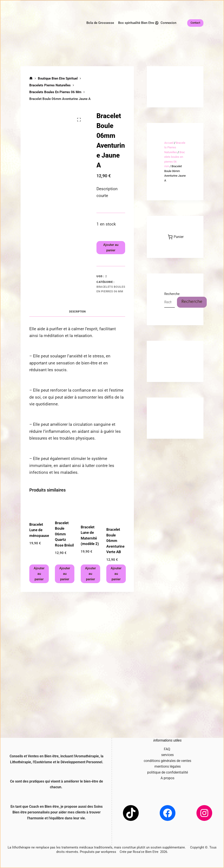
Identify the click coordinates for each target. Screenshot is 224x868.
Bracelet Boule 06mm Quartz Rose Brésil (64, 534)
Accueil (169, 143)
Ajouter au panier (111, 248)
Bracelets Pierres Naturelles (175, 147)
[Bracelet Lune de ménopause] (39, 508)
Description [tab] (77, 312)
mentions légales (168, 766)
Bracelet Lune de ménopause (39, 530)
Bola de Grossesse (100, 23)
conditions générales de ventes (167, 761)
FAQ (167, 749)
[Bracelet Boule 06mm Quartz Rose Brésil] (64, 507)
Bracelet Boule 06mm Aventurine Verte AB (115, 541)
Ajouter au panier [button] (39, 574)
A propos (167, 778)
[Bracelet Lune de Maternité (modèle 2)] (90, 509)
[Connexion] (166, 23)
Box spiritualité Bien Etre (136, 23)
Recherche (172, 294)
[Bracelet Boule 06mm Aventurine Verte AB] (116, 511)
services (167, 755)
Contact (195, 23)
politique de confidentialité (168, 772)
